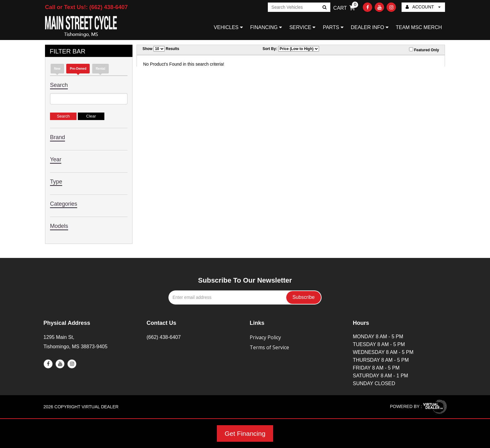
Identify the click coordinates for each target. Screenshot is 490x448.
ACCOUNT (423, 7)
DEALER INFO (369, 27)
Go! (324, 8)
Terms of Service (269, 347)
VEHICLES (228, 27)
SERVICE (302, 27)
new (57, 69)
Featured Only (424, 50)
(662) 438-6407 (164, 337)
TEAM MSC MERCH (419, 27)
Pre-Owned (78, 69)
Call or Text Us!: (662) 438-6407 (86, 7)
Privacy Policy (265, 337)
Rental (100, 69)
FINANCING (266, 27)
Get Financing (245, 433)
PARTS (333, 27)
